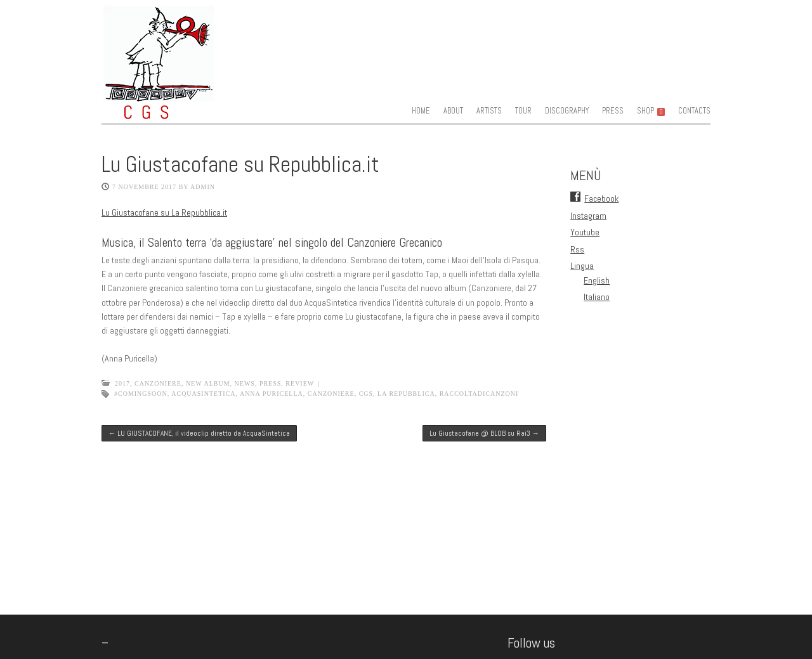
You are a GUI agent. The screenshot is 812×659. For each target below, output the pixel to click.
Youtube (585, 232)
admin (203, 187)
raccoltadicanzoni (479, 394)
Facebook (601, 199)
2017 (122, 383)
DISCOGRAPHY (567, 111)
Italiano (597, 297)
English (597, 280)
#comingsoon (141, 394)
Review (300, 383)
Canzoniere (158, 383)
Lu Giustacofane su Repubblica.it (240, 164)
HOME (421, 111)
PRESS (613, 111)
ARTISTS (489, 111)
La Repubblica (406, 394)
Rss (577, 249)
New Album (208, 383)
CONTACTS (694, 111)
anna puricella (272, 394)
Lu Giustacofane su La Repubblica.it (164, 212)
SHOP (651, 111)
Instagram (588, 216)
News (245, 383)
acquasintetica (203, 394)
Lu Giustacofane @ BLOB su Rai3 (484, 433)
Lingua (582, 266)
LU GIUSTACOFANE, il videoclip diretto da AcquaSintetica (199, 433)
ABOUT (453, 111)
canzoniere (331, 394)
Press (270, 383)
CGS (366, 394)
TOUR (523, 111)
